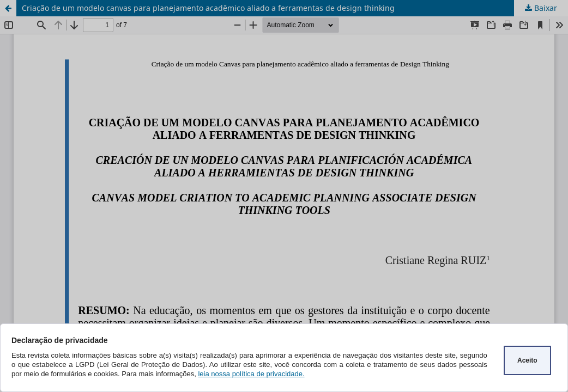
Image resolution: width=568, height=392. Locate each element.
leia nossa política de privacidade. (251, 374)
